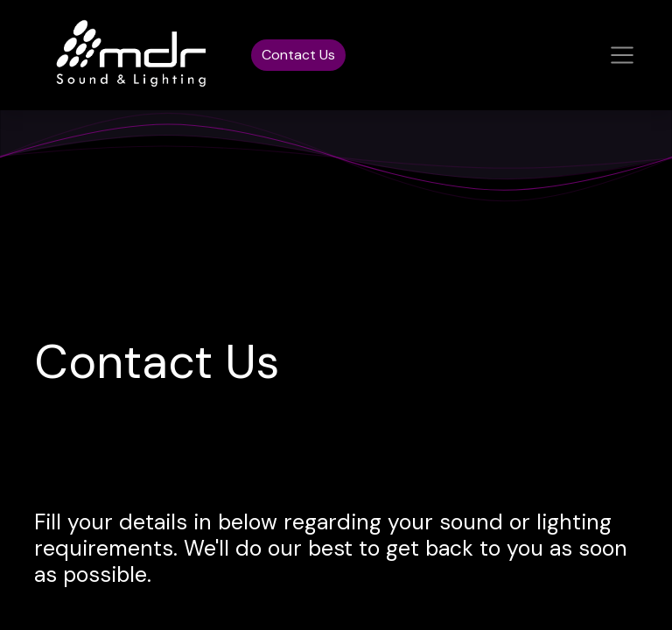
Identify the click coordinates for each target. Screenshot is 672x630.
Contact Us (298, 55)
